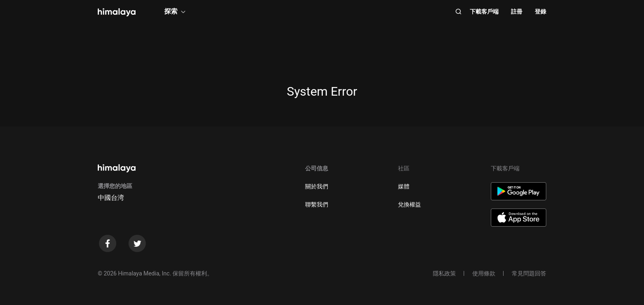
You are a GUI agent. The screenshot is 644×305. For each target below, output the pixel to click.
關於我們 (317, 186)
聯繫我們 (317, 204)
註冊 (517, 11)
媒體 (404, 186)
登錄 (540, 11)
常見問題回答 (529, 273)
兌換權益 (409, 204)
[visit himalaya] (117, 12)
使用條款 (484, 273)
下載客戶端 (484, 11)
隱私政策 (444, 273)
